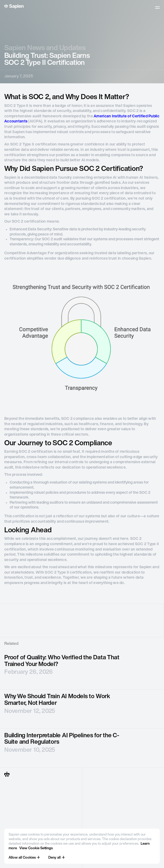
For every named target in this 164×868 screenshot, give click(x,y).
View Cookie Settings (36, 848)
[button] (157, 8)
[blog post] (82, 670)
